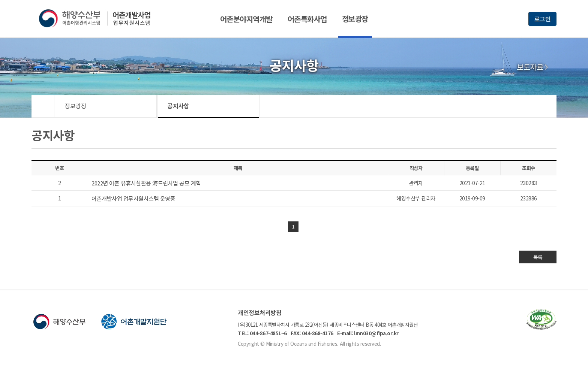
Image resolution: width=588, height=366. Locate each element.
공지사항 (178, 106)
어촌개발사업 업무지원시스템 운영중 (133, 198)
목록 (538, 257)
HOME (43, 106)
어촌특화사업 (307, 19)
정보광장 (355, 19)
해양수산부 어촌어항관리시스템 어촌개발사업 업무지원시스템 (100, 18)
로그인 (543, 19)
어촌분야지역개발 (246, 19)
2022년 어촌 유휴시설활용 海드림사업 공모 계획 (146, 183)
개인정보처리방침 (259, 312)
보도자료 (530, 67)
